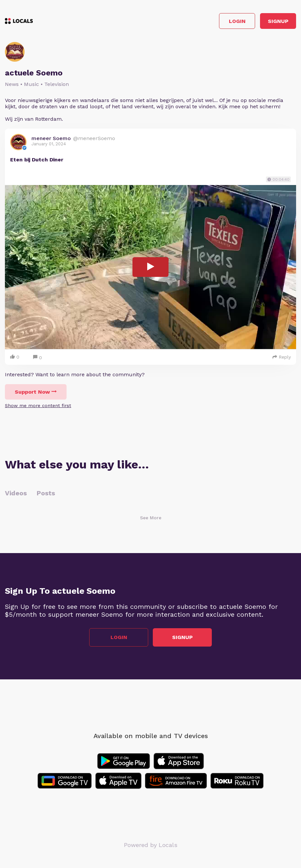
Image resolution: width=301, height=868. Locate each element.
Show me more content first (38, 405)
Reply (282, 357)
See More (151, 518)
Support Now (36, 392)
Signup (278, 21)
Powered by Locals (151, 845)
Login (237, 21)
